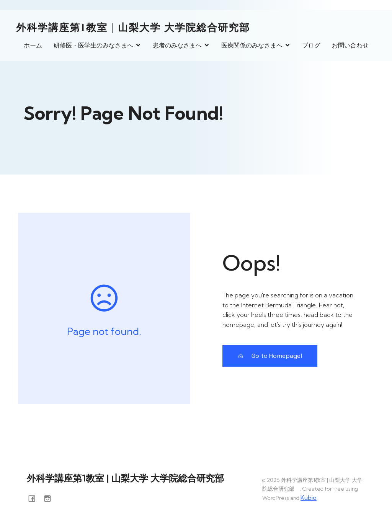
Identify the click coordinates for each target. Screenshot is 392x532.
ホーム (33, 45)
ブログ (311, 45)
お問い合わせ (350, 45)
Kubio (309, 498)
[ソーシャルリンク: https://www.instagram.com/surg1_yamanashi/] (50, 498)
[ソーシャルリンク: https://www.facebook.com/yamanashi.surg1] (35, 498)
